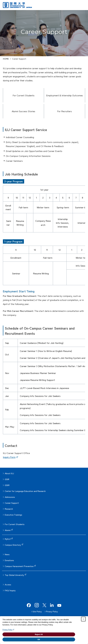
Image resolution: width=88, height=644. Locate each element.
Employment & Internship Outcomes (64, 95)
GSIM (7, 485)
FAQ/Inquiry (10, 590)
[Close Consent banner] (83, 619)
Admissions (10, 497)
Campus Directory (13, 545)
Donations (9, 560)
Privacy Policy (52, 611)
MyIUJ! (8, 539)
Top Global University (14, 575)
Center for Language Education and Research (25, 491)
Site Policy (37, 611)
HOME (6, 59)
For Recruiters (64, 111)
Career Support (12, 503)
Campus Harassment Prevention (19, 566)
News (7, 554)
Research (9, 509)
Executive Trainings (13, 515)
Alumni (8, 530)
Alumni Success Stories (23, 111)
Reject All (39, 634)
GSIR (7, 479)
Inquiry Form (9, 457)
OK (39, 640)
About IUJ (9, 473)
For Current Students (24, 95)
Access (8, 584)
